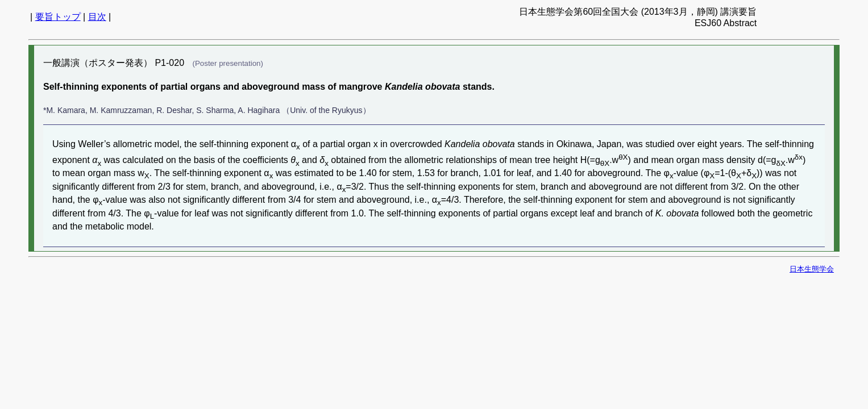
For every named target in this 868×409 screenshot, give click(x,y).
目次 (97, 17)
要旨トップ (58, 17)
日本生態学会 (812, 269)
